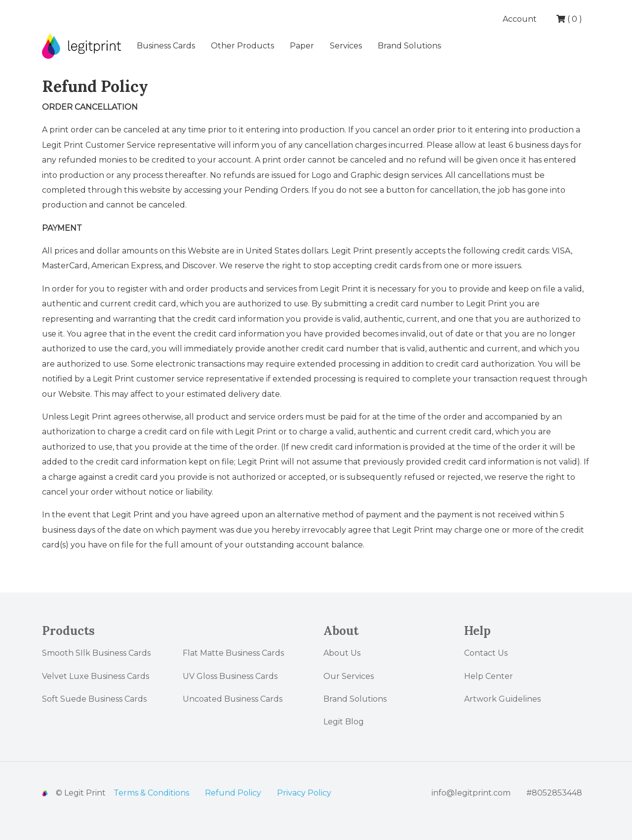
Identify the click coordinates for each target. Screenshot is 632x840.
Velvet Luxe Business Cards (96, 676)
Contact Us (486, 653)
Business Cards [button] (166, 46)
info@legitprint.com (471, 793)
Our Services (349, 676)
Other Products (242, 46)
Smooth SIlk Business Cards (96, 653)
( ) (569, 19)
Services (346, 46)
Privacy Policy (304, 793)
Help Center (489, 676)
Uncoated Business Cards (233, 699)
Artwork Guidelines (502, 699)
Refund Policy (233, 793)
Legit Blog (344, 722)
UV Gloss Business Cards (230, 676)
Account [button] (521, 19)
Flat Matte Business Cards (233, 653)
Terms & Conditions (151, 793)
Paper (302, 46)
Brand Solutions (409, 46)
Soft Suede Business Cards (94, 699)
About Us (342, 653)
